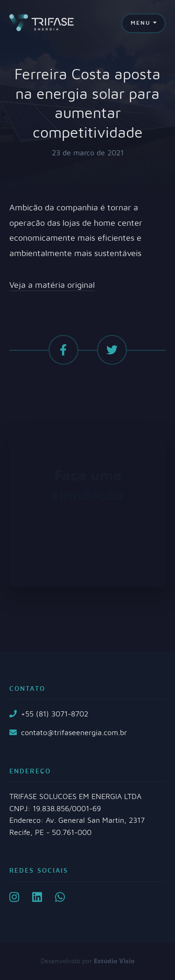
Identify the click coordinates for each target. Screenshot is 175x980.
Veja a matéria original (52, 285)
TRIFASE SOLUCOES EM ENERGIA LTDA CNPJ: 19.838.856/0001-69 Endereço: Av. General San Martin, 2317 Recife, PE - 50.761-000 (77, 815)
